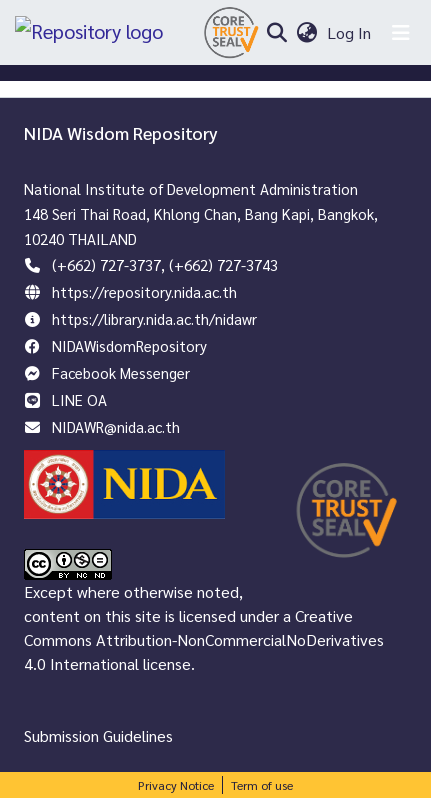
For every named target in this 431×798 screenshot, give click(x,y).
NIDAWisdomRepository (129, 345)
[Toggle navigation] (401, 33)
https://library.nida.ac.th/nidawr (154, 318)
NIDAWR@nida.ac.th (116, 426)
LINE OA (79, 399)
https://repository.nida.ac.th (144, 291)
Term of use (262, 785)
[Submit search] (276, 33)
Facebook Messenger (121, 372)
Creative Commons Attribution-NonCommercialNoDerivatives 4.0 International (204, 639)
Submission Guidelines (98, 735)
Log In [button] (350, 32)
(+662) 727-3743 (223, 264)
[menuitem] (306, 33)
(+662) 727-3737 (106, 264)
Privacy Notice (176, 785)
